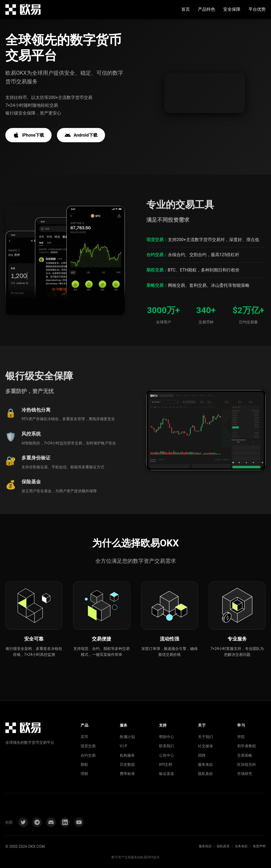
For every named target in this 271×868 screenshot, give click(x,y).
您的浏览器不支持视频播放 (205, 93)
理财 (84, 774)
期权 (84, 764)
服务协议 (205, 846)
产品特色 (207, 9)
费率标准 (127, 774)
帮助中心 (167, 737)
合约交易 (88, 755)
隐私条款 (205, 774)
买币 (84, 737)
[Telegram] (37, 822)
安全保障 (232, 9)
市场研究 (245, 774)
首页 (186, 9)
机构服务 (127, 755)
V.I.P (123, 746)
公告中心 (167, 755)
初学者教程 (247, 746)
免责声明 (259, 846)
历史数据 (127, 764)
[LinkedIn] (65, 822)
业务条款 (241, 846)
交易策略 (245, 755)
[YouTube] (79, 822)
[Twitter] (23, 822)
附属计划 (127, 737)
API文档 (166, 764)
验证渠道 (167, 774)
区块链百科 (247, 764)
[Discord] (51, 822)
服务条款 (205, 764)
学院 (241, 737)
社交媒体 (205, 746)
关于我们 (205, 737)
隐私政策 (223, 846)
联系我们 (167, 746)
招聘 (202, 755)
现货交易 (88, 746)
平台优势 (257, 9)
